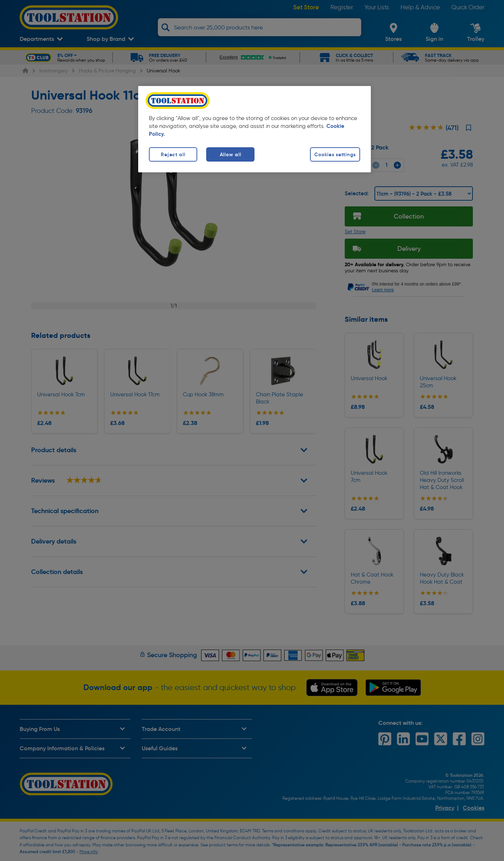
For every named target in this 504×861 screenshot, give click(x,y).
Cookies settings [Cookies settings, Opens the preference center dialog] (335, 154)
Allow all (230, 154)
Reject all (173, 154)
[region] (255, 129)
